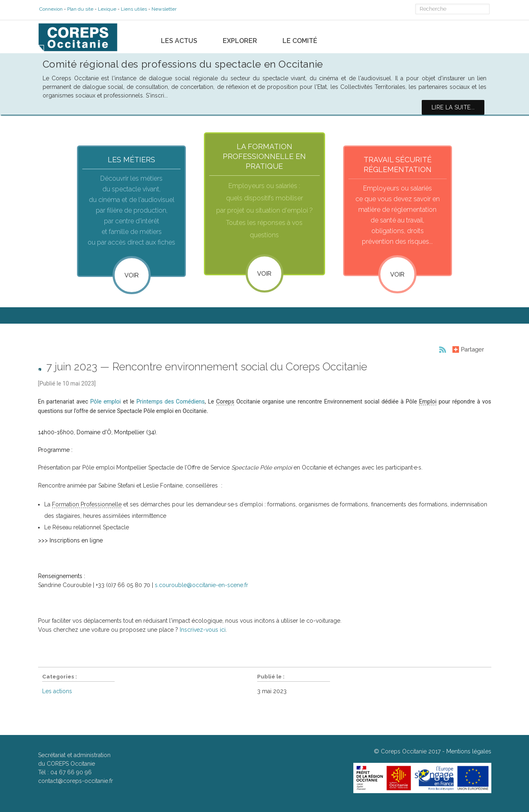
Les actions (57, 693)
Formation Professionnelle (87, 506)
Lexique (106, 9)
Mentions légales (469, 753)
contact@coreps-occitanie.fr (76, 783)
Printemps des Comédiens (171, 404)
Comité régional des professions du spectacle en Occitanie (183, 61)
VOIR (264, 273)
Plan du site (79, 9)
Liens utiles (133, 9)
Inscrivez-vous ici (203, 632)
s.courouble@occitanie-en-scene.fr (201, 587)
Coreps (225, 404)
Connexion (50, 9)
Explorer (240, 37)
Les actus (179, 37)
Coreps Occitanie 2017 (411, 753)
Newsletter (163, 9)
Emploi (428, 404)
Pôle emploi (105, 404)
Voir (132, 275)
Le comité (300, 37)
